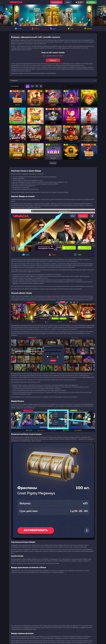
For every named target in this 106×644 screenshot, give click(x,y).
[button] (2, 15)
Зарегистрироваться (56, 2)
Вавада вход (53, 60)
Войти (68, 2)
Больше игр (53, 163)
